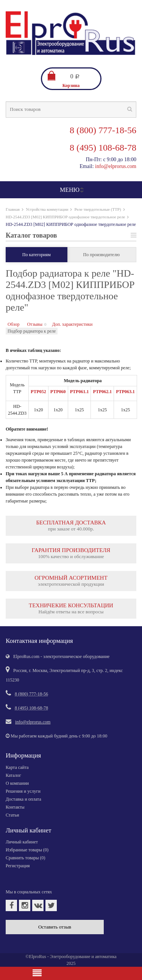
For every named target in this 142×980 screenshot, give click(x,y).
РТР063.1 (125, 392)
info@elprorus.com (116, 166)
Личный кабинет (22, 842)
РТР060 (58, 392)
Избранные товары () (27, 850)
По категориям (37, 255)
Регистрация (18, 866)
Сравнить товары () (26, 858)
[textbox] (71, 110)
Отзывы (35, 324)
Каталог (13, 775)
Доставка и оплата (23, 799)
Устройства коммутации (47, 209)
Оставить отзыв (55, 927)
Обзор (13, 324)
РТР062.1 (102, 392)
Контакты (15, 807)
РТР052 (38, 392)
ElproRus (37, 957)
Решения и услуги (23, 791)
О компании (17, 783)
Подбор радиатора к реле (32, 331)
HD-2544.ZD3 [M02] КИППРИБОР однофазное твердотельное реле (65, 217)
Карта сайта (17, 767)
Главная (13, 209)
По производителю (102, 255)
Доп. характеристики (72, 324)
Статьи (12, 815)
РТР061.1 (80, 392)
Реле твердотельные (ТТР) (98, 209)
